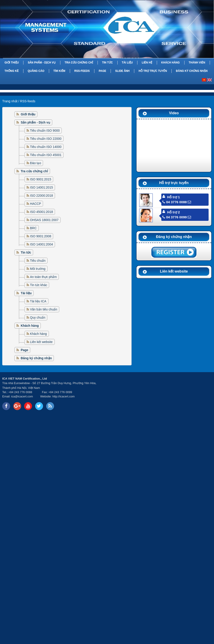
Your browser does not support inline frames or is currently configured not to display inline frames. (160, 394)
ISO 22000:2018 (41, 196)
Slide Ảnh (122, 71)
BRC (33, 228)
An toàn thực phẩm (43, 277)
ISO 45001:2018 (41, 212)
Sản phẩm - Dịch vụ (42, 63)
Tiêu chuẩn (38, 261)
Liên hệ (147, 63)
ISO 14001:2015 (41, 187)
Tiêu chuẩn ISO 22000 (46, 139)
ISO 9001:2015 (41, 179)
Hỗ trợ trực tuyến (153, 71)
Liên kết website (41, 342)
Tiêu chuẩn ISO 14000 (46, 147)
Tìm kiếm (59, 71)
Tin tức (107, 63)
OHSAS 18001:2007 (44, 220)
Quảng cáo (36, 71)
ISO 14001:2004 (41, 244)
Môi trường (38, 269)
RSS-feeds (82, 71)
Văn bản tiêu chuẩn (44, 309)
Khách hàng (171, 63)
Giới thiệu (12, 63)
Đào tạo (35, 163)
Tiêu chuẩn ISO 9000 (45, 131)
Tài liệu (127, 63)
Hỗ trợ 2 (173, 212)
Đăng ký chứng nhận (192, 71)
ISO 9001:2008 (41, 236)
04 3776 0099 (175, 217)
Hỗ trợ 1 (173, 197)
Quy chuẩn (38, 317)
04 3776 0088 (175, 202)
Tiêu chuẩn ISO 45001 (46, 155)
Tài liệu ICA (38, 301)
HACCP (35, 204)
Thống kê (12, 71)
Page (102, 71)
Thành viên (197, 63)
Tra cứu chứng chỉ (79, 63)
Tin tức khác (39, 285)
